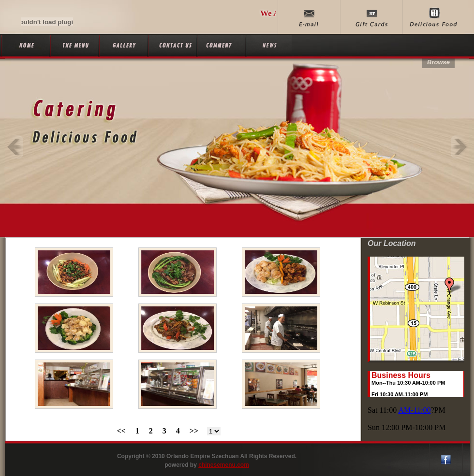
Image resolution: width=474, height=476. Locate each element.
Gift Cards (371, 17)
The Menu (74, 46)
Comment (220, 46)
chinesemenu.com (224, 465)
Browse (438, 62)
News (269, 46)
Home (25, 46)
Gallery (123, 46)
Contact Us (171, 46)
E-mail (309, 17)
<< (121, 431)
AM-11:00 (414, 410)
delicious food (434, 17)
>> (194, 431)
